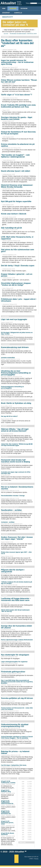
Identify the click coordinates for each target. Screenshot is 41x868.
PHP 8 (32, 859)
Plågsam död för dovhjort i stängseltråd (13, 571)
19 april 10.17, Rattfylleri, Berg (6, 791)
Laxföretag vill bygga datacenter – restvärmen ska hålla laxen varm (16, 599)
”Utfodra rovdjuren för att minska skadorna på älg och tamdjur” (16, 583)
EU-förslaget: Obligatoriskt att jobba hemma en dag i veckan (17, 333)
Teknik (5, 595)
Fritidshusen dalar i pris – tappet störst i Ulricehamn (19, 300)
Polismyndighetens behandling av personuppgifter (12, 387)
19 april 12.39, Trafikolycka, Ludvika (8, 782)
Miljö (4, 567)
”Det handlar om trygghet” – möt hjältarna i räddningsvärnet (15, 156)
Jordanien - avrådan (8, 522)
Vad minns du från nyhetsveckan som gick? (18, 250)
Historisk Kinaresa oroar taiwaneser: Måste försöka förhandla (17, 186)
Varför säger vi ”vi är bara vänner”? (17, 95)
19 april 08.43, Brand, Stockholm (8, 834)
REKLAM (23, 842)
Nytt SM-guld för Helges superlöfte (16, 201)
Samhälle (18, 13)
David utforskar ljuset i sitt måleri (16, 171)
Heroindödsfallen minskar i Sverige (13, 496)
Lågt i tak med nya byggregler (14, 319)
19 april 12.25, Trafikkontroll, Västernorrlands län (7, 802)
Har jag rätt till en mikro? (9, 416)
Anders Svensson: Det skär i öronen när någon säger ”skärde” (17, 538)
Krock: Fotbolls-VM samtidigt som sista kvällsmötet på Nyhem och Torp (18, 106)
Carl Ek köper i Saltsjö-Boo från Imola (14, 765)
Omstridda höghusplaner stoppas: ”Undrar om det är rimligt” (16, 284)
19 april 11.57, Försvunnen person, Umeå (7, 823)
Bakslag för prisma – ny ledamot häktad (15, 752)
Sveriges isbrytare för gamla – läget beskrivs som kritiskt (17, 118)
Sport (5, 426)
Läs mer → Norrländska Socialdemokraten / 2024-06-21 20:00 (20, 34)
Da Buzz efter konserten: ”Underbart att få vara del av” (17, 43)
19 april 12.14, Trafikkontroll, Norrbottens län (6, 812)
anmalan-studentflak (8, 358)
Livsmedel (6, 721)
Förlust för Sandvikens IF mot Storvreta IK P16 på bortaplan (18, 133)
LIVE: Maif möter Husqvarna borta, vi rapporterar (17, 238)
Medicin (5, 484)
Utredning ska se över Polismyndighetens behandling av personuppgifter (16, 373)
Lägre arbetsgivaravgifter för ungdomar (14, 662)
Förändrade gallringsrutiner (13, 672)
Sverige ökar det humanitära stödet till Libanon (16, 627)
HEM (4, 8)
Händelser (7, 778)
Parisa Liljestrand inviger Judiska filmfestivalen (17, 640)
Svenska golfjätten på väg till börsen (17, 698)
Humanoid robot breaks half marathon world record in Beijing (15, 461)
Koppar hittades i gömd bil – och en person (17, 275)
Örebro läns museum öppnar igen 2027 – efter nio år (16, 553)
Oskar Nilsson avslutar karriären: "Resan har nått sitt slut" (19, 81)
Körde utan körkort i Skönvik (14, 214)
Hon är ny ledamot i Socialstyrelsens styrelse (17, 488)
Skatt (4, 652)
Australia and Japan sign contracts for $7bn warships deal (16, 473)
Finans (5, 623)
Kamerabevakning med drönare (15, 347)
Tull (4, 669)
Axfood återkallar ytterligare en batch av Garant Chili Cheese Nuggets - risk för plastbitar (17, 737)
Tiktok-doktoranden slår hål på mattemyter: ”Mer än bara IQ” (16, 611)
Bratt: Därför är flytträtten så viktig (16, 403)
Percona (36, 859)
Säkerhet (6, 13)
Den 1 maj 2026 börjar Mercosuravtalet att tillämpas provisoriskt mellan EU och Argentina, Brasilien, (17, 682)
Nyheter (13, 8)
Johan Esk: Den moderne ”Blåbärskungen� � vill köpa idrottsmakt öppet (17, 445)
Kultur (5, 534)
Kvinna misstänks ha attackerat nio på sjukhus (18, 145)
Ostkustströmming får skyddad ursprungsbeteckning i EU (15, 725)
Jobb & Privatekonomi (11, 400)
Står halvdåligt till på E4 (11, 228)
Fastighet (6, 748)
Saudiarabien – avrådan (11, 510)
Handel (5, 695)
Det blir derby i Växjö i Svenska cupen (18, 266)
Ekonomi (24, 8)
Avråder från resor (10, 507)
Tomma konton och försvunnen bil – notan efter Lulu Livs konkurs (17, 709)
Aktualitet (19, 852)
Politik (5, 457)
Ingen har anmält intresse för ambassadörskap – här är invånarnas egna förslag (17, 62)
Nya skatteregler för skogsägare (15, 655)
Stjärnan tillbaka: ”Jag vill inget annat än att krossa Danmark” (15, 430)
